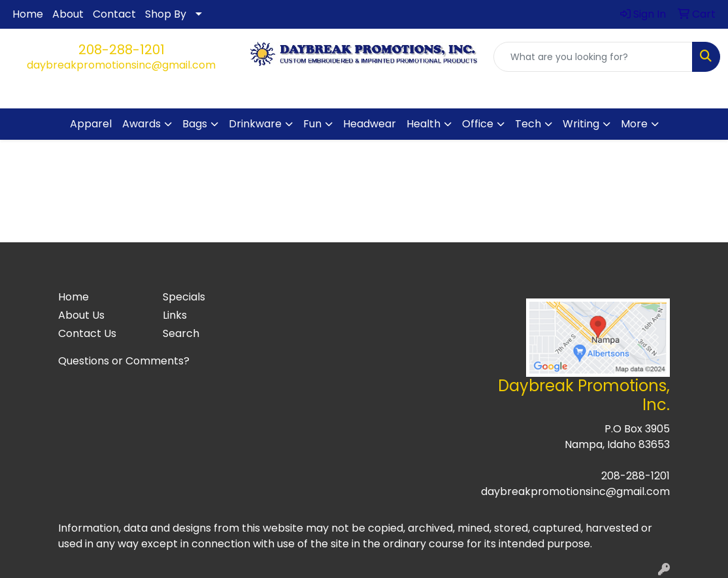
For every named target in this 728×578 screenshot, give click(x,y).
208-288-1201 (122, 50)
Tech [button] (528, 124)
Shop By (166, 14)
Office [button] (478, 124)
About (68, 14)
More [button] (634, 124)
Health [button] (423, 124)
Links (175, 315)
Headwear (370, 124)
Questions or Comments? (124, 361)
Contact (114, 14)
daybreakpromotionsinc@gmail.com (121, 65)
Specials (184, 297)
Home (28, 14)
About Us (81, 315)
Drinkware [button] (255, 124)
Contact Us (87, 333)
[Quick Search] (593, 57)
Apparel (91, 124)
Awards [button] (141, 124)
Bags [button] (195, 124)
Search (181, 333)
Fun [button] (312, 124)
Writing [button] (581, 124)
